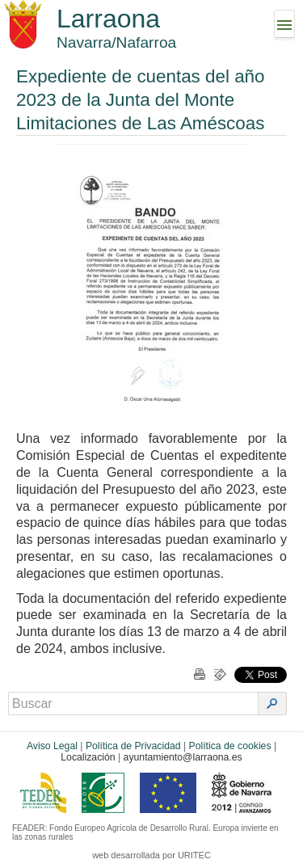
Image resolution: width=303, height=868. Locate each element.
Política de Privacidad (133, 746)
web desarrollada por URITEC (151, 855)
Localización (88, 757)
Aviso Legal (52, 746)
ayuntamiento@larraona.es (183, 757)
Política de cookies (230, 746)
